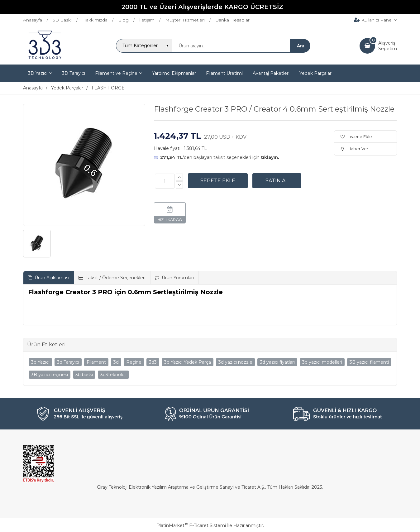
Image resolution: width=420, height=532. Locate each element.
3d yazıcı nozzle (235, 362)
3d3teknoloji (113, 375)
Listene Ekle (356, 137)
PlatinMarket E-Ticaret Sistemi (191, 525)
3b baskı (84, 375)
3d (116, 362)
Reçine (134, 362)
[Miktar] (165, 181)
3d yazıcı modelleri (322, 362)
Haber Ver (354, 149)
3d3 (153, 362)
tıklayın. (270, 157)
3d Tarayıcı (68, 362)
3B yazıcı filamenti (369, 362)
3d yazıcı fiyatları (277, 362)
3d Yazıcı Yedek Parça (188, 362)
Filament (96, 362)
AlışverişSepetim (388, 46)
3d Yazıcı (40, 362)
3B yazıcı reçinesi (50, 375)
